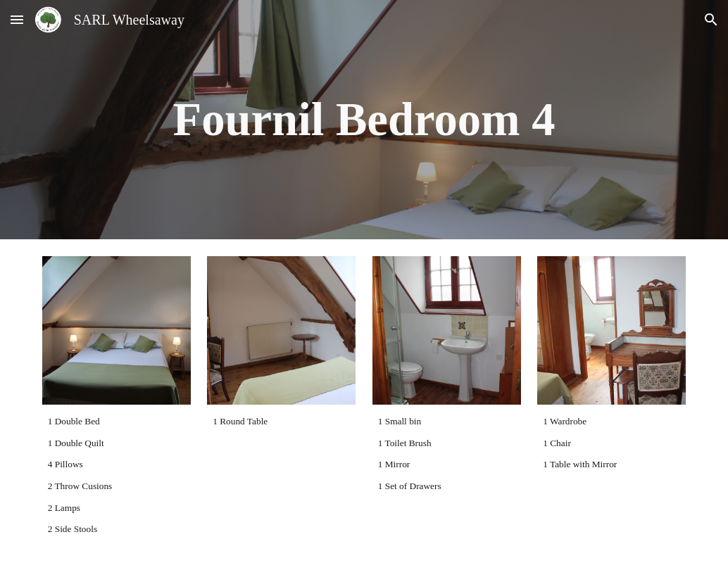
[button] (17, 19)
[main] (364, 120)
